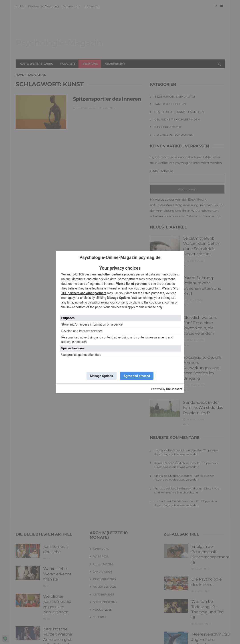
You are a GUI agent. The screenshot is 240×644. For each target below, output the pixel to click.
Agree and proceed (137, 376)
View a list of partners (131, 284)
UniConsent (174, 389)
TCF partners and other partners (101, 274)
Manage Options (118, 298)
